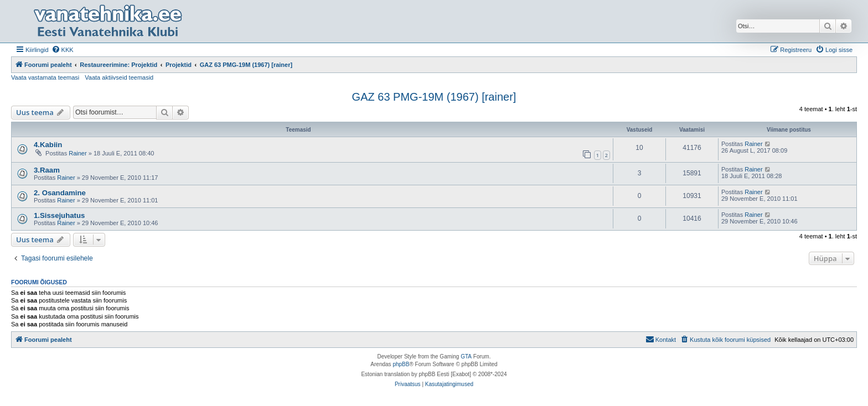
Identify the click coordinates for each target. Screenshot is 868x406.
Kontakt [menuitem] (661, 339)
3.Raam (47, 170)
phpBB (401, 364)
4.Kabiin (48, 145)
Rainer (77, 153)
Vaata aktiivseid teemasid (119, 77)
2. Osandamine (60, 193)
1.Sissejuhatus (59, 215)
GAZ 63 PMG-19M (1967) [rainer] (434, 97)
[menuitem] (63, 50)
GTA (466, 356)
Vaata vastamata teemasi (45, 77)
